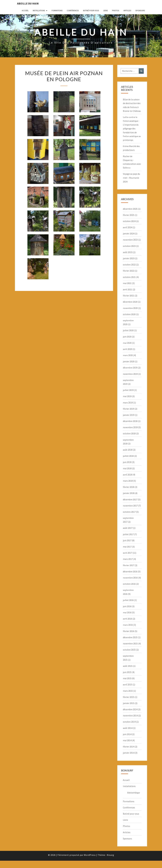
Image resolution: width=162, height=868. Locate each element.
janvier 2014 (129, 753)
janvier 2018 (129, 493)
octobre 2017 (129, 512)
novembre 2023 (130, 240)
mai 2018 (127, 468)
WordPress (90, 855)
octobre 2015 (129, 650)
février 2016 (129, 631)
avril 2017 (127, 553)
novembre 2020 (130, 308)
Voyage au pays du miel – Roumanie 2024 (131, 178)
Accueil (25, 11)
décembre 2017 (130, 499)
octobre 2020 (129, 314)
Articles (127, 11)
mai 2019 (127, 396)
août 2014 (128, 728)
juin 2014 (127, 734)
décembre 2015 (130, 637)
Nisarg (110, 855)
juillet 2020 (128, 330)
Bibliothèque (134, 793)
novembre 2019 (130, 374)
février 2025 (129, 215)
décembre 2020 (130, 302)
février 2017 (129, 565)
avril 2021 (127, 289)
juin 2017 (127, 540)
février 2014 (129, 747)
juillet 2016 (128, 600)
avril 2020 (127, 349)
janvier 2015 (129, 703)
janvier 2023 (129, 258)
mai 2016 (127, 612)
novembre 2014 (130, 716)
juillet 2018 (128, 456)
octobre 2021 (129, 277)
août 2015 (128, 666)
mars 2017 (128, 559)
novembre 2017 (130, 506)
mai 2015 (127, 678)
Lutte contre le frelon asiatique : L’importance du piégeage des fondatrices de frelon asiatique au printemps (132, 129)
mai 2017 (127, 547)
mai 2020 (127, 343)
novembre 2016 (130, 578)
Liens (106, 11)
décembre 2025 (130, 209)
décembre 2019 (130, 368)
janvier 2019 (129, 415)
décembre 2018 (130, 421)
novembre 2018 (130, 427)
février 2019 (129, 409)
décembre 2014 (130, 709)
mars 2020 (128, 355)
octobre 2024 (129, 221)
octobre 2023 (129, 246)
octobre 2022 (129, 265)
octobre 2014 (129, 722)
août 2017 (128, 528)
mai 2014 (127, 740)
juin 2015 (127, 672)
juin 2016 (127, 606)
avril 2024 (127, 227)
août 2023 (128, 252)
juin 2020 (127, 337)
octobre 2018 (129, 433)
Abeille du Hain (28, 3)
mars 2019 (128, 403)
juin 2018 (127, 462)
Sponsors (140, 11)
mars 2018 (128, 481)
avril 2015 (127, 684)
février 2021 (129, 296)
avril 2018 (127, 475)
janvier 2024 (129, 233)
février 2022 (129, 271)
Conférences (73, 11)
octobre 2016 (129, 584)
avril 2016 (127, 619)
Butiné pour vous (91, 11)
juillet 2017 (128, 534)
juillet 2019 (128, 390)
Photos (116, 11)
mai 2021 (127, 283)
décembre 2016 (130, 571)
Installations (39, 11)
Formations (57, 11)
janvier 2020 (129, 361)
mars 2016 (128, 625)
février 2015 (129, 697)
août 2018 (128, 450)
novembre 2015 (130, 643)
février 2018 (129, 487)
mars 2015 (128, 691)
